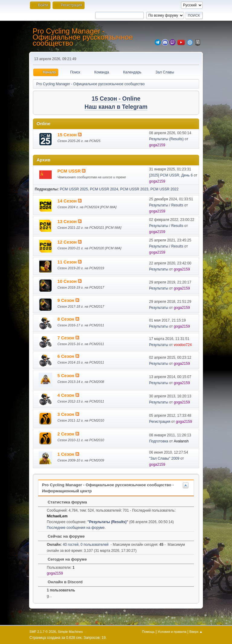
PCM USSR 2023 (134, 189)
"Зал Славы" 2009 (164, 458)
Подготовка (159, 441)
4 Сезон (66, 395)
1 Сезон (66, 454)
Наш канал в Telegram (116, 107)
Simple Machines (70, 632)
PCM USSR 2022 (164, 189)
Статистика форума (64, 502)
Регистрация (160, 422)
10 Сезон (68, 281)
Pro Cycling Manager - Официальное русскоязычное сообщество (83, 37)
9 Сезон (66, 300)
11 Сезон (68, 262)
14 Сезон (68, 201)
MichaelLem (57, 516)
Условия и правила (172, 632)
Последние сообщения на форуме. (76, 528)
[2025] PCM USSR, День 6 (171, 175)
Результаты (159, 269)
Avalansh (181, 441)
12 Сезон (68, 242)
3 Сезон (66, 414)
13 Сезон (68, 222)
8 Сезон (66, 319)
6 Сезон (66, 356)
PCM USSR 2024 (104, 189)
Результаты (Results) (166, 139)
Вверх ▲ (196, 632)
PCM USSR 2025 (74, 189)
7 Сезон (66, 338)
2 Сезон (66, 434)
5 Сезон (66, 376)
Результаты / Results (166, 205)
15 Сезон (68, 135)
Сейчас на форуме (63, 536)
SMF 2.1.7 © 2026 (43, 632)
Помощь (148, 632)
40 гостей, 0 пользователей (78, 545)
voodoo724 (183, 345)
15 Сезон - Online (116, 99)
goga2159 (157, 145)
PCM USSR (70, 171)
